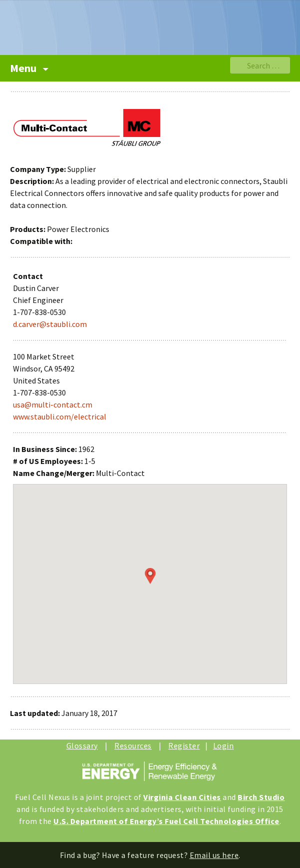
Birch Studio (261, 797)
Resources (133, 745)
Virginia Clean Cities (182, 797)
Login (224, 745)
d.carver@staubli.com (50, 324)
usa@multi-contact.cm (53, 404)
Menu (24, 68)
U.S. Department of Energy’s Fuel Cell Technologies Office (166, 821)
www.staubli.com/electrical (60, 416)
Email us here (214, 855)
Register (184, 745)
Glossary (82, 745)
